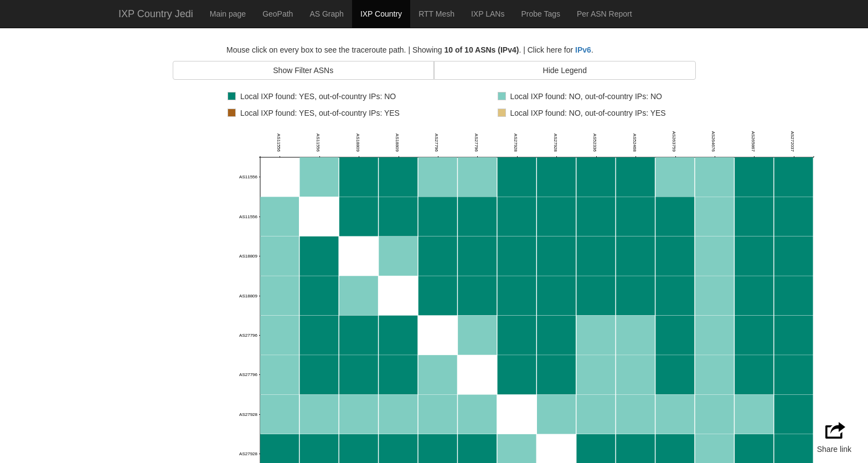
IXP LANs (488, 14)
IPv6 (583, 50)
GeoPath (278, 14)
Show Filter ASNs (303, 70)
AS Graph (326, 14)
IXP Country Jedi (156, 14)
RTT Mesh (436, 14)
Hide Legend (565, 70)
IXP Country (381, 14)
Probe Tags (541, 14)
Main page (228, 14)
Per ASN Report (604, 14)
